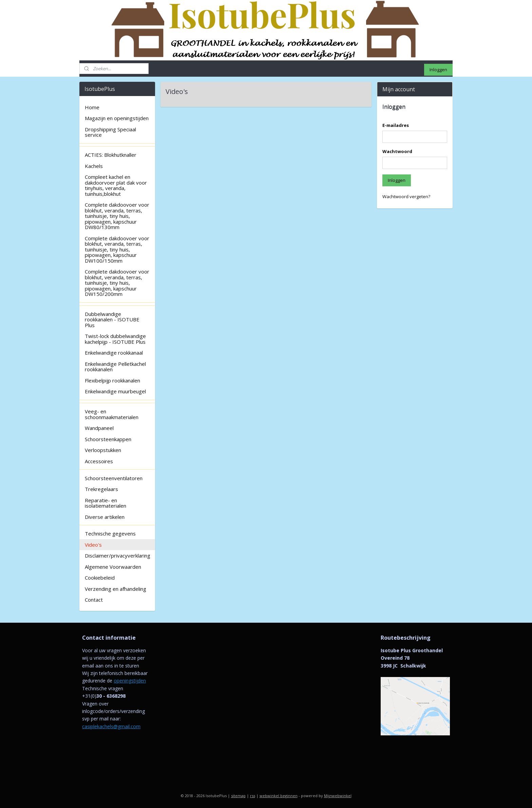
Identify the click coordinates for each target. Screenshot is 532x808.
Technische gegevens (110, 533)
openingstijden (130, 681)
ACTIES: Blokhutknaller (111, 155)
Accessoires (99, 461)
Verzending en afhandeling (116, 589)
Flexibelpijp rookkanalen (112, 380)
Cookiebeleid (100, 578)
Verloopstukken (103, 450)
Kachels (94, 166)
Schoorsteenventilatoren (114, 478)
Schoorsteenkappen (108, 439)
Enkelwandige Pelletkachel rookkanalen (115, 367)
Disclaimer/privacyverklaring (118, 556)
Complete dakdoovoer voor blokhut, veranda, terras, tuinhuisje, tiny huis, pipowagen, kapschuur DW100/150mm (117, 249)
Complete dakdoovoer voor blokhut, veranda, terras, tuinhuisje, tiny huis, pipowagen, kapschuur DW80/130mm (117, 216)
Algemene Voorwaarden (113, 567)
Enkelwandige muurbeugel (115, 391)
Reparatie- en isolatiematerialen (106, 503)
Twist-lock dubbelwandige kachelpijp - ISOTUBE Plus (115, 339)
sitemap (238, 796)
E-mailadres (396, 125)
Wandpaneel (99, 428)
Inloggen (438, 70)
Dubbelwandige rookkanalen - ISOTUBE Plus (112, 320)
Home (92, 107)
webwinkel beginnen (279, 796)
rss (253, 796)
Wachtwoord (397, 151)
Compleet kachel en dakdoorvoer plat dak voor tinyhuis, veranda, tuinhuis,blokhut (116, 185)
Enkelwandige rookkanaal (114, 353)
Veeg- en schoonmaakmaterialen (112, 414)
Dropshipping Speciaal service (110, 132)
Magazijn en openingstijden (117, 118)
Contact (94, 600)
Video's (93, 545)
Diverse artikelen (105, 517)
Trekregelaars (101, 489)
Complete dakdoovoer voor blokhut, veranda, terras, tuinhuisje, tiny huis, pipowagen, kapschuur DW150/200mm (117, 283)
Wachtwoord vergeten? (406, 196)
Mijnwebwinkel (338, 796)
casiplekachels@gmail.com (111, 726)
